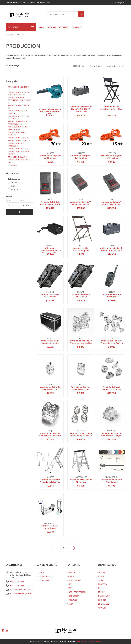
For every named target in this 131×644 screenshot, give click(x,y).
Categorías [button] (21, 27)
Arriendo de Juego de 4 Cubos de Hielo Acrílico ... (81, 436)
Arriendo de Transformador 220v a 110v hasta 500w (50, 250)
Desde (8, 200)
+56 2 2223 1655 (17, 582)
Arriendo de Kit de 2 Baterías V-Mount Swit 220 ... (50, 204)
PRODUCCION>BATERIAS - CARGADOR (18, 128)
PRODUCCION (73, 596)
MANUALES (72, 600)
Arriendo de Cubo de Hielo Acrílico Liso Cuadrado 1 (50, 389)
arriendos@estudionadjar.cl (21, 589)
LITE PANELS (104, 604)
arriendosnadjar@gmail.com (21, 593)
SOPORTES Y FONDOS (77, 592)
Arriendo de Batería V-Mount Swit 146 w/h (112, 203)
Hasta (22, 200)
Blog (42, 27)
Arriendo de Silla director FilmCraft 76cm (112, 108)
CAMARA (71, 572)
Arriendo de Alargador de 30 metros (50, 157)
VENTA (70, 604)
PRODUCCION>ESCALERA (19, 140)
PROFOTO (15, 189)
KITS (69, 588)
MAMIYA (102, 592)
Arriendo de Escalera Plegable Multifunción (50, 481)
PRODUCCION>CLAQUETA (19, 138)
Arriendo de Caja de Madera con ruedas (50, 342)
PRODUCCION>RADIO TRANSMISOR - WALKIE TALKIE (19, 100)
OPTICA (71, 576)
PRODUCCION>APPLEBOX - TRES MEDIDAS (18, 123)
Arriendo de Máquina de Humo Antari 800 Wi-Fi (112, 249)
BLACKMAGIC (104, 596)
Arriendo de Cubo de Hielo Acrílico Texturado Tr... (50, 436)
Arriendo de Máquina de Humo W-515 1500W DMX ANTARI (81, 109)
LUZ (69, 584)
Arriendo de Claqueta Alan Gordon (112, 481)
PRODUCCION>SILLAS (18, 157)
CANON (101, 572)
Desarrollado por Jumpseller (89, 641)
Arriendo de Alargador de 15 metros (112, 157)
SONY (101, 580)
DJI (99, 588)
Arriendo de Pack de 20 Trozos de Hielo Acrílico (81, 342)
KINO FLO (102, 600)
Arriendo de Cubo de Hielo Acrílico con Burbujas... (81, 389)
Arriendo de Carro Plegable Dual (50, 527)
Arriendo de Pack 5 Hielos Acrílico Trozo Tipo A (112, 389)
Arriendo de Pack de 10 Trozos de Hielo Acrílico (112, 342)
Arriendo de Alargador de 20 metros (81, 157)
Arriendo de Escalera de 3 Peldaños (81, 481)
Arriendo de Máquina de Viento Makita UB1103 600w (50, 112)
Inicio (8, 34)
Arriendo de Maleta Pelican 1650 (81, 296)
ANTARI (14, 183)
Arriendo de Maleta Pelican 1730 (50, 296)
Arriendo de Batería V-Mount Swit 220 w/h (81, 203)
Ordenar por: (79, 66)
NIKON (14, 186)
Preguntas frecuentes (58, 27)
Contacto (77, 27)
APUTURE (102, 608)
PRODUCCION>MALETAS (19, 149)
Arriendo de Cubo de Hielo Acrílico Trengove (112, 434)
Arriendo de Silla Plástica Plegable (81, 249)
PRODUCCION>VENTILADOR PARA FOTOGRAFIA (19, 94)
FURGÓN (13, 165)
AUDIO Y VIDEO (74, 580)
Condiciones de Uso (45, 580)
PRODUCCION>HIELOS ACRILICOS (17, 145)
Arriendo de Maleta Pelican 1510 (112, 296)
